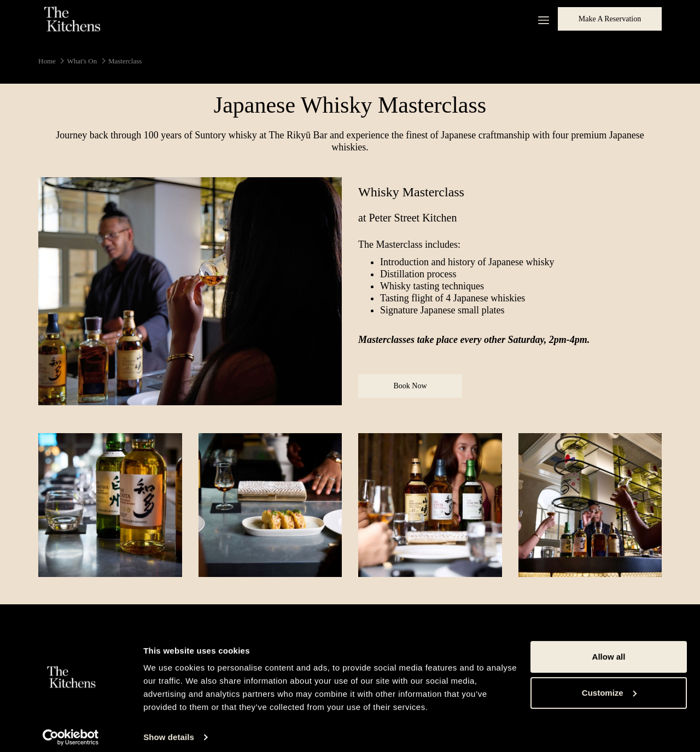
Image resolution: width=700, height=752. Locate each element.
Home (47, 61)
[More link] (539, 19)
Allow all (609, 650)
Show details (169, 730)
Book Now (419, 389)
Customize (609, 686)
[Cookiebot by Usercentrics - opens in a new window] (71, 731)
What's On (82, 61)
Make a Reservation (610, 19)
